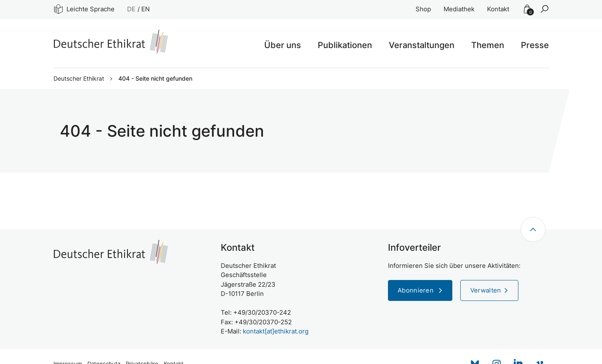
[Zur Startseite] (111, 42)
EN (145, 9)
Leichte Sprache (84, 9)
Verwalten (486, 290)
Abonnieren (416, 290)
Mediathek (459, 9)
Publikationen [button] (345, 45)
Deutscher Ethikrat (79, 79)
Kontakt (498, 9)
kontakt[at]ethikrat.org (276, 331)
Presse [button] (535, 45)
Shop (423, 9)
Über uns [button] (283, 45)
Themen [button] (488, 45)
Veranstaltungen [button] (422, 45)
